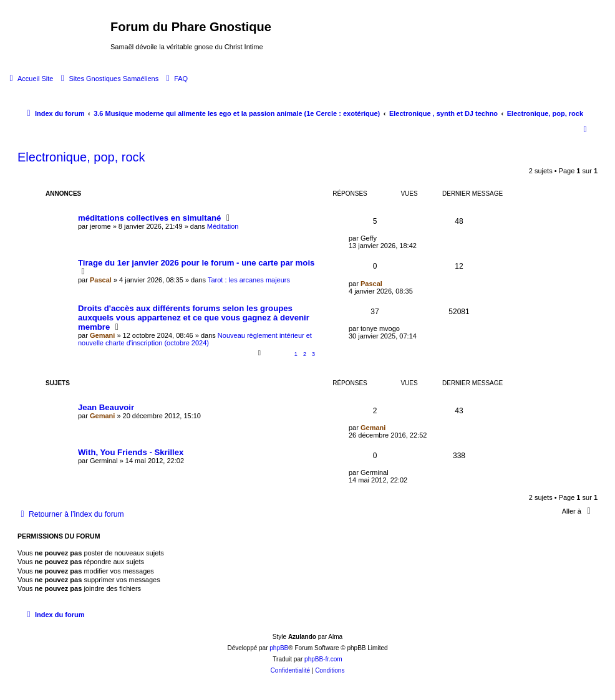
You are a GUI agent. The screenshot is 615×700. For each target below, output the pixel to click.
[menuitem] (30, 79)
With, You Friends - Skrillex (131, 452)
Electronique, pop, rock (81, 157)
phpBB (279, 648)
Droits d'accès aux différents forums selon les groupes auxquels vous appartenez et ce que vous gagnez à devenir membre (194, 318)
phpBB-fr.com (323, 659)
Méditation (223, 226)
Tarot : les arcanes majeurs (249, 280)
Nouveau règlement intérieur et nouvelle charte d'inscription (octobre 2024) (195, 339)
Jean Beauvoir (106, 407)
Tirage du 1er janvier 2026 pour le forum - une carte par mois (196, 263)
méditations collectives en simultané (149, 218)
